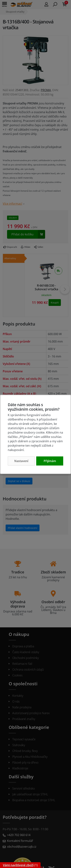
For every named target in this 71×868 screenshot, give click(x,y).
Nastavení (21, 461)
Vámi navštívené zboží (18, 865)
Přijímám (50, 461)
